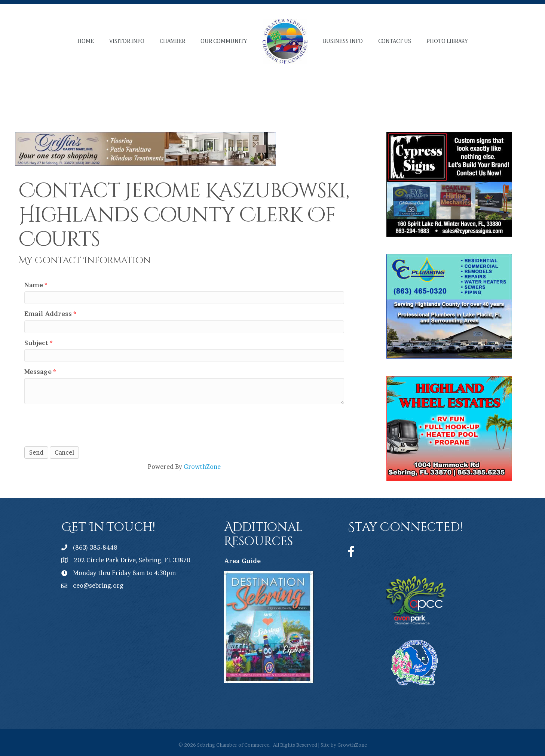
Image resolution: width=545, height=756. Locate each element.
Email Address (48, 314)
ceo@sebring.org (98, 586)
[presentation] (81, 424)
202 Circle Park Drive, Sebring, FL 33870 (132, 560)
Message (38, 372)
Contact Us (395, 41)
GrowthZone (202, 467)
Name (34, 285)
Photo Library (447, 41)
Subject (36, 343)
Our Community (224, 41)
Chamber (172, 41)
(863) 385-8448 (95, 547)
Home (86, 41)
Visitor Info (127, 41)
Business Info (343, 41)
